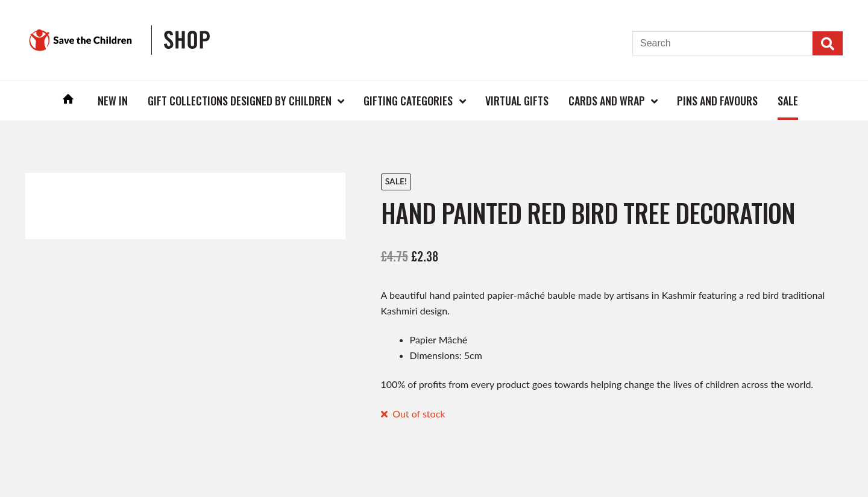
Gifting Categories (408, 101)
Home (69, 100)
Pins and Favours (717, 101)
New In (113, 101)
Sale (788, 101)
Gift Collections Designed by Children (240, 101)
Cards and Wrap (607, 101)
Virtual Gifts (517, 101)
